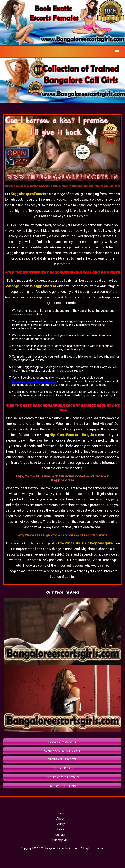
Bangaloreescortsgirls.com (62, 848)
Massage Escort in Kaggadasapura (31, 286)
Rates (60, 829)
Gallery (60, 824)
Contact (60, 835)
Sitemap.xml (60, 840)
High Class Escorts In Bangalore (73, 435)
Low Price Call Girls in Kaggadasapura (85, 543)
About (60, 819)
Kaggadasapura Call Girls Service (34, 381)
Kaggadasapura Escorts (29, 194)
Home (60, 813)
